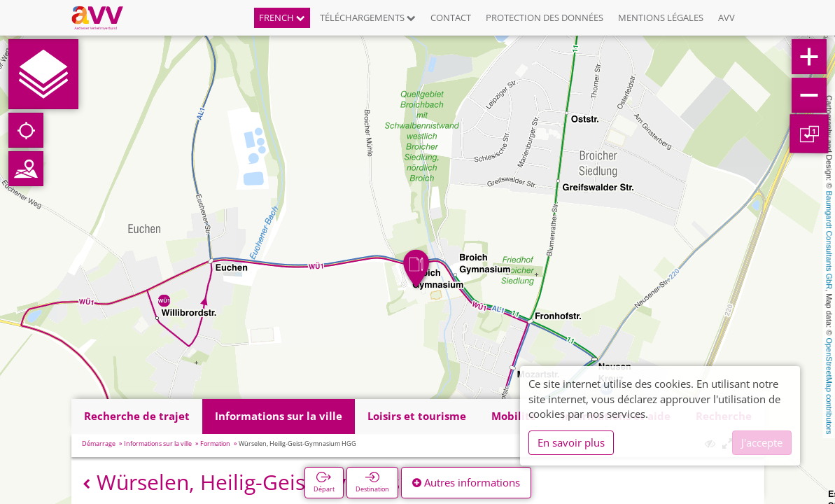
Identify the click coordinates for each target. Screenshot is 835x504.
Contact (451, 17)
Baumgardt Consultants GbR (829, 240)
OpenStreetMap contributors (829, 386)
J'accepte (762, 442)
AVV (727, 17)
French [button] (282, 17)
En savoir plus (571, 442)
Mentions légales (661, 17)
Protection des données (545, 17)
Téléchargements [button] (368, 17)
